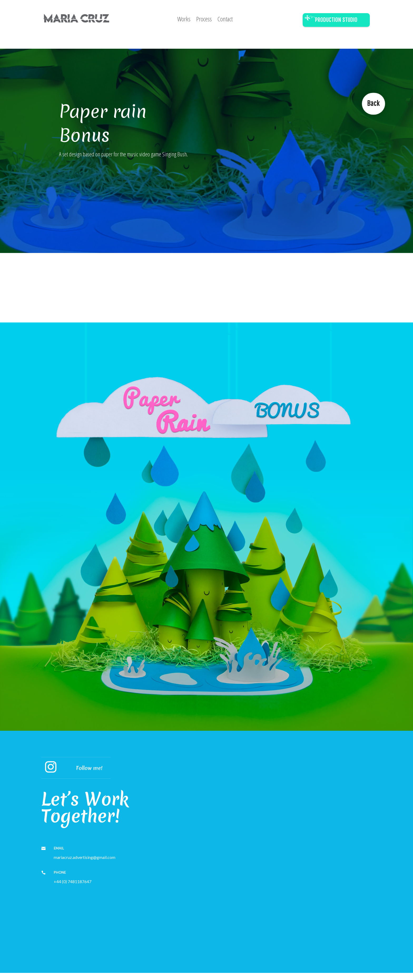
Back (372, 102)
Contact (225, 20)
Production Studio (336, 20)
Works (184, 20)
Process (204, 20)
